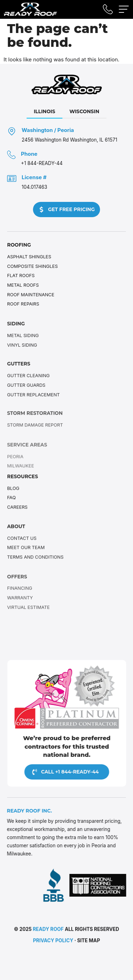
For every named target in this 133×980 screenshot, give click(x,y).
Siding (16, 330)
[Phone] (11, 155)
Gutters (19, 370)
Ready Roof (48, 930)
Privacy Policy (53, 942)
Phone (29, 154)
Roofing (19, 245)
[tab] (45, 112)
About (16, 530)
